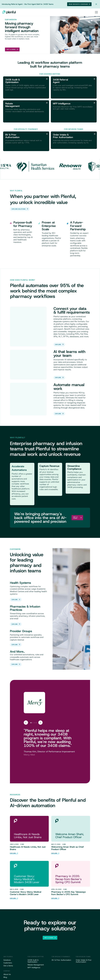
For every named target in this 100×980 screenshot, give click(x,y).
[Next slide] (40, 723)
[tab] (31, 723)
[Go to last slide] (26, 723)
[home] (9, 12)
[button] (96, 12)
